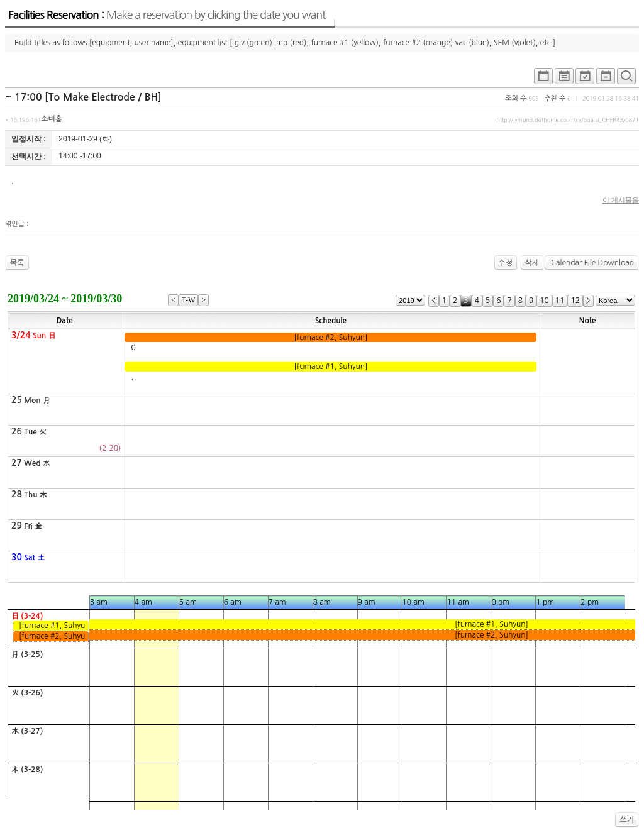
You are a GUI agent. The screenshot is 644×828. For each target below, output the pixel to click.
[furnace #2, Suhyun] (331, 338)
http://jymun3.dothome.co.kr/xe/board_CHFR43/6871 (568, 120)
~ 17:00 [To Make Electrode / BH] (83, 97)
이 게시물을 (621, 200)
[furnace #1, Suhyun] (331, 367)
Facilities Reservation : (167, 15)
